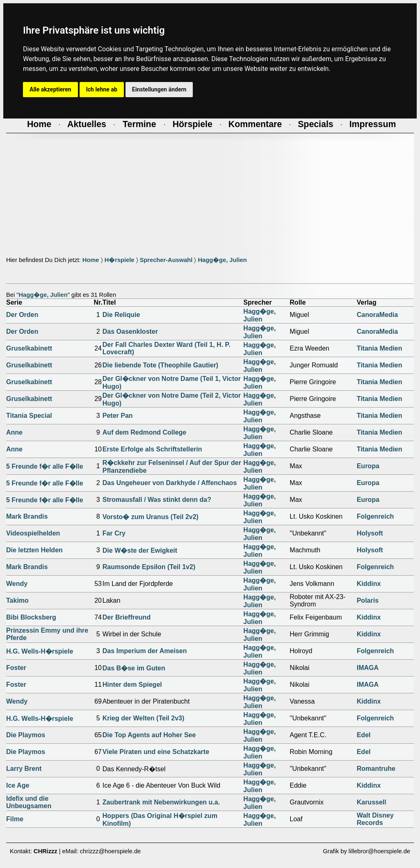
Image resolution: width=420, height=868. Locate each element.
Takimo (17, 600)
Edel (364, 735)
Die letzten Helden (34, 550)
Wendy (17, 584)
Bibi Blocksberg (31, 617)
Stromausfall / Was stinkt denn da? (157, 500)
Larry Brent (24, 769)
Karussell (372, 802)
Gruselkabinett (29, 348)
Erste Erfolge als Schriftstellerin (152, 449)
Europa (368, 466)
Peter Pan (118, 416)
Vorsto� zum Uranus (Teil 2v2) (151, 517)
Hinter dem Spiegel (132, 685)
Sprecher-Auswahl (166, 260)
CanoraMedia (377, 315)
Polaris (368, 600)
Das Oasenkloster (130, 331)
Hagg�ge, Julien (222, 260)
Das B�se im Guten (134, 668)
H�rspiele (120, 260)
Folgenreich (375, 516)
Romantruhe (376, 769)
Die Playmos (26, 735)
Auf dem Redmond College (144, 432)
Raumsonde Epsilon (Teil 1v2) (149, 567)
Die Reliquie (121, 315)
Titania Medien (380, 348)
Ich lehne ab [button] (102, 89)
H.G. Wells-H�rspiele (40, 651)
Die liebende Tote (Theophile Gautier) (160, 365)
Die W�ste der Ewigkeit (140, 550)
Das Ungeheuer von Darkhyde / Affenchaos (170, 483)
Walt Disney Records (375, 819)
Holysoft (370, 533)
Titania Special (29, 416)
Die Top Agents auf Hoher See (149, 735)
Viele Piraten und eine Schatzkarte (156, 752)
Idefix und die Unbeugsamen (29, 802)
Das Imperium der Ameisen (145, 651)
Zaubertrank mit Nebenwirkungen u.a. (161, 802)
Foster (16, 668)
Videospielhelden (33, 533)
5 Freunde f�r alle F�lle (45, 466)
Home (91, 260)
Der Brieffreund (127, 617)
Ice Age (18, 785)
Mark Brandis (27, 516)
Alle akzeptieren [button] (50, 89)
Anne (14, 432)
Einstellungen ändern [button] (159, 89)
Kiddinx (369, 584)
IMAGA (368, 668)
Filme (15, 819)
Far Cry (114, 533)
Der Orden (22, 315)
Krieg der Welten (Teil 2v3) (143, 718)
